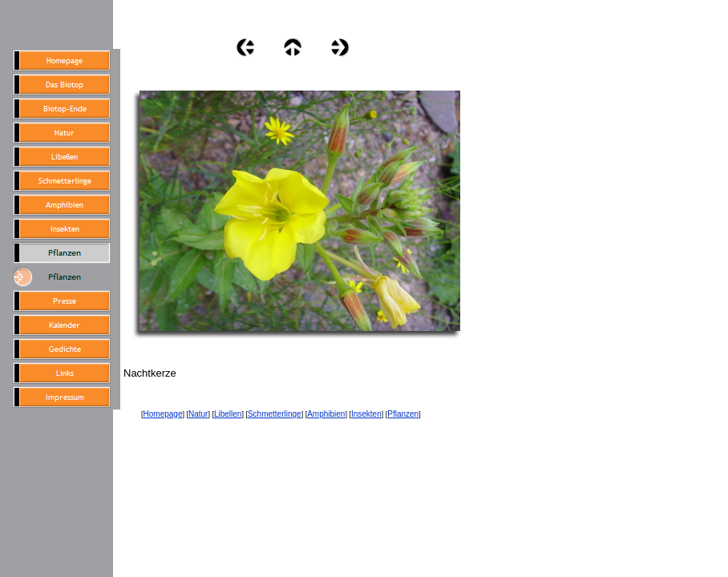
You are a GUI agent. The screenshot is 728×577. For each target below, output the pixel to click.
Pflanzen (403, 414)
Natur (198, 414)
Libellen (228, 414)
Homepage (163, 414)
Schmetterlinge (275, 414)
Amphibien (326, 414)
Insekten (366, 414)
